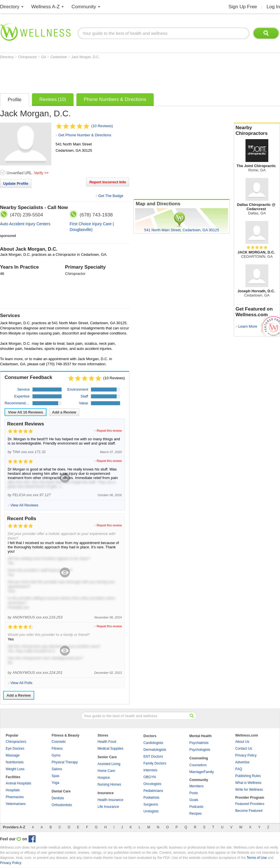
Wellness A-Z (46, 7)
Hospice (104, 778)
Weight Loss (15, 769)
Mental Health (200, 736)
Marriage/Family (202, 772)
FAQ (239, 769)
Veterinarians (16, 804)
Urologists (151, 811)
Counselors (198, 765)
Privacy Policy (246, 755)
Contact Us (244, 749)
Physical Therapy (65, 762)
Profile (15, 100)
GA (44, 57)
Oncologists (152, 784)
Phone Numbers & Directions (115, 99)
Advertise (242, 762)
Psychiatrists (199, 743)
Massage (13, 755)
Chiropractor (28, 57)
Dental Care (61, 791)
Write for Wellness (249, 790)
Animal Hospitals (18, 783)
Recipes (195, 814)
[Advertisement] (104, 75)
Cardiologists (153, 743)
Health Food (107, 742)
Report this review (109, 431)
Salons (57, 769)
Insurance (106, 793)
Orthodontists (62, 805)
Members (196, 786)
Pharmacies (15, 797)
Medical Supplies (110, 749)
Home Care (106, 771)
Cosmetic (59, 742)
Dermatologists (155, 750)
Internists (150, 770)
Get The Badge (111, 196)
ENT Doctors (153, 757)
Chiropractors (16, 742)
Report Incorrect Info (108, 182)
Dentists (58, 798)
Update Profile (16, 183)
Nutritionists (15, 762)
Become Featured (249, 811)
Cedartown (59, 57)
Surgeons (151, 804)
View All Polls (21, 683)
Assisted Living (109, 764)
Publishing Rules (248, 776)
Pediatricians (153, 791)
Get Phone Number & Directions (85, 135)
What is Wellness (248, 783)
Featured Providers (250, 804)
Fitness (57, 749)
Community (84, 7)
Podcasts (196, 807)
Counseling (199, 758)
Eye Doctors (15, 749)
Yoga (55, 783)
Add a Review (64, 412)
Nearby (257, 131)
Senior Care (107, 757)
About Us (242, 742)
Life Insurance (108, 807)
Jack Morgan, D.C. (85, 57)
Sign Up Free (243, 7)
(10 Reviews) (102, 126)
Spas (55, 776)
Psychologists (200, 750)
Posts (194, 793)
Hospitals (13, 790)
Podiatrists (151, 798)
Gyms (56, 755)
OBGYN (150, 777)
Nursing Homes (109, 784)
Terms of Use (257, 858)
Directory (10, 7)
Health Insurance (110, 800)
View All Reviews (26, 412)
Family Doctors (155, 763)
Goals (194, 800)
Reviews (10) (53, 99)
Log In (273, 7)
